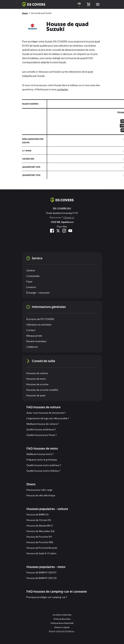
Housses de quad (36, 395)
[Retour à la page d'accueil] (34, 4)
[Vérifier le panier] (89, 4)
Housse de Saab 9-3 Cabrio (41, 553)
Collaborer (32, 347)
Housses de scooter (37, 384)
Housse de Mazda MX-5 (40, 526)
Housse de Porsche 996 (40, 542)
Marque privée (34, 336)
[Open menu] (98, 4)
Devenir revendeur (36, 341)
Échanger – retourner (38, 293)
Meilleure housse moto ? (40, 454)
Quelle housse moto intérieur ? (43, 471)
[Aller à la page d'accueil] (62, 200)
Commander (33, 276)
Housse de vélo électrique (41, 495)
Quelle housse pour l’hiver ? (42, 435)
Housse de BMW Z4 (37, 514)
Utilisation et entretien (39, 325)
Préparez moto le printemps (42, 460)
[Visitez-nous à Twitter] (58, 231)
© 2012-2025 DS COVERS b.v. (62, 631)
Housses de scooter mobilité (42, 390)
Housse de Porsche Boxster (42, 548)
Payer (29, 281)
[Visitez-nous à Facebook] (52, 231)
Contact (31, 330)
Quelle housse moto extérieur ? (44, 465)
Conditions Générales (62, 615)
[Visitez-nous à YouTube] (70, 231)
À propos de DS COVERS (40, 319)
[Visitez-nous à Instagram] (64, 231)
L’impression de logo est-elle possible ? (48, 418)
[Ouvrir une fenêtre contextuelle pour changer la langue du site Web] (79, 4)
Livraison (31, 287)
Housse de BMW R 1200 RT (42, 572)
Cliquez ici (69, 217)
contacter (62, 89)
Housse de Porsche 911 (39, 537)
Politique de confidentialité (62, 623)
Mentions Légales (62, 627)
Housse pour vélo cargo (39, 490)
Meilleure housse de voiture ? (43, 424)
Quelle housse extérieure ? (41, 429)
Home (25, 13)
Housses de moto (36, 379)
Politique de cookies (62, 619)
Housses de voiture (37, 373)
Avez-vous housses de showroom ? (46, 413)
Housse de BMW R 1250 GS (42, 578)
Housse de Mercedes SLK (41, 531)
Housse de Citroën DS (39, 520)
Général (31, 270)
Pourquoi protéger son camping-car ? (47, 597)
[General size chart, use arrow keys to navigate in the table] (73, 139)
